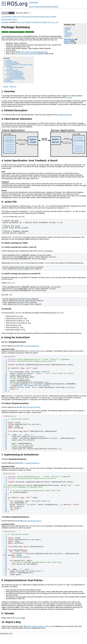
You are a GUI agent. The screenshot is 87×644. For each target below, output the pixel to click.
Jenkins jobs (69, 43)
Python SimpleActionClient (16, 73)
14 (5, 389)
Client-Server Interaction (13, 63)
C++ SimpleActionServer (16, 76)
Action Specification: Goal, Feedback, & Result (19, 64)
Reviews (67, 36)
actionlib (33, 3)
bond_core (20, 22)
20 (5, 519)
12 (5, 385)
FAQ (66, 31)
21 (5, 579)
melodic (5, 13)
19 (5, 397)
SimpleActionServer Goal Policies (16, 79)
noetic (12, 13)
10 (5, 382)
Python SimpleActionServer (16, 77)
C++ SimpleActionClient (15, 72)
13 (5, 387)
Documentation (35, 7)
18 (5, 396)
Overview (9, 60)
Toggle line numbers (9, 363)
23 (5, 583)
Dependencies (69, 39)
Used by (67, 41)
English (6, 87)
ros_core (55, 22)
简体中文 (13, 87)
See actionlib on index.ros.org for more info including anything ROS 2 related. (29, 17)
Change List (68, 34)
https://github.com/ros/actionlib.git (26, 54)
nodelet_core (46, 22)
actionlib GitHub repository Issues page (39, 636)
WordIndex (54, 7)
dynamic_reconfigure (33, 22)
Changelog (68, 33)
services (69, 97)
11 (5, 383)
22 (5, 581)
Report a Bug (10, 81)
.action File (9, 66)
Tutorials (67, 30)
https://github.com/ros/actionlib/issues (35, 52)
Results (11, 69)
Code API (68, 28)
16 (5, 392)
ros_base (5, 22)
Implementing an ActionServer (15, 74)
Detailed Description (12, 62)
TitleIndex (45, 7)
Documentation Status (9, 19)
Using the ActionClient (12, 70)
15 (5, 390)
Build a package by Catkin (16, 67)
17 (5, 394)
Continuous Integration (17, 32)
